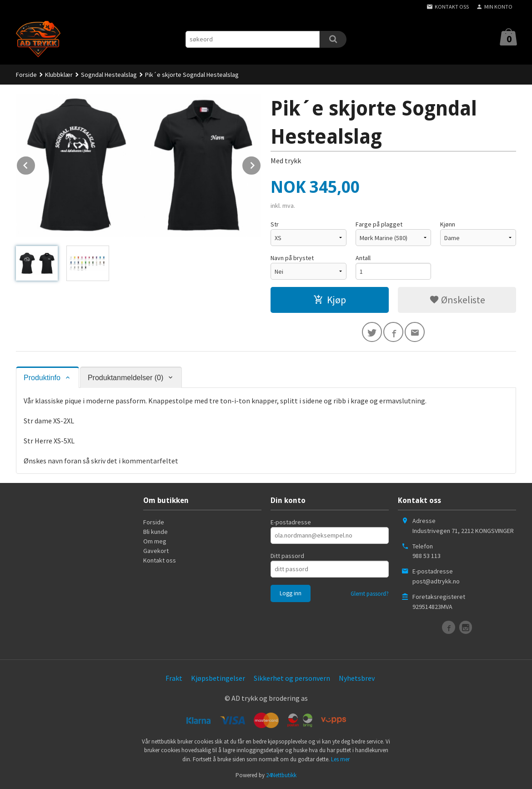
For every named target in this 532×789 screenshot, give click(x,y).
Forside (26, 75)
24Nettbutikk (281, 775)
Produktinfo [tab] (42, 378)
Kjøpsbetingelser (218, 678)
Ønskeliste (457, 300)
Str (275, 224)
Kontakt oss (160, 560)
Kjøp (330, 300)
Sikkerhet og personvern (292, 678)
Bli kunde (156, 532)
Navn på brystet (292, 258)
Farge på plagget (379, 224)
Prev (35, 164)
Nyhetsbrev (357, 678)
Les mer (340, 759)
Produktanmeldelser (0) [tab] (125, 378)
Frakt (174, 678)
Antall (363, 258)
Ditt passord (287, 556)
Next (261, 164)
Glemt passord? (370, 594)
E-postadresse (291, 522)
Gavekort (156, 551)
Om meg (155, 541)
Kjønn (448, 224)
